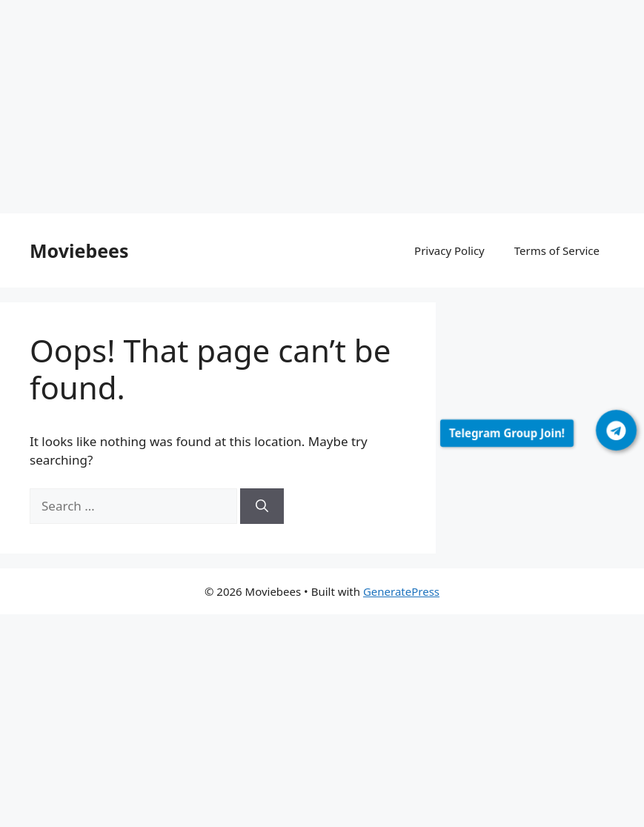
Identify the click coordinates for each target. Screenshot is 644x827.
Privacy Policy (449, 250)
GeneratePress (401, 591)
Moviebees (79, 250)
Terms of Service (557, 250)
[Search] (262, 506)
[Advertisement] (322, 110)
